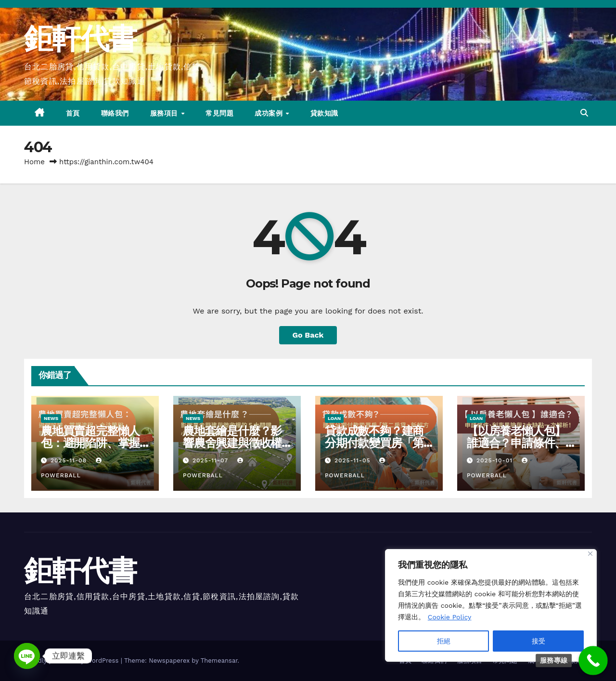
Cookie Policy (450, 617)
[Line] (27, 656)
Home (34, 162)
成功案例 (270, 113)
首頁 (73, 113)
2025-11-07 (212, 460)
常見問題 (219, 113)
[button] (584, 113)
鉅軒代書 (80, 38)
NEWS (51, 418)
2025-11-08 (70, 460)
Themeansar (219, 661)
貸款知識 (324, 113)
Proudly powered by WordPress (72, 661)
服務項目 (165, 113)
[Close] (590, 554)
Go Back (308, 335)
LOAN (334, 418)
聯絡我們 (115, 113)
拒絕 (444, 641)
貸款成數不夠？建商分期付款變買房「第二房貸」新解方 (374, 443)
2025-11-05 (354, 460)
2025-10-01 (496, 460)
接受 (539, 641)
